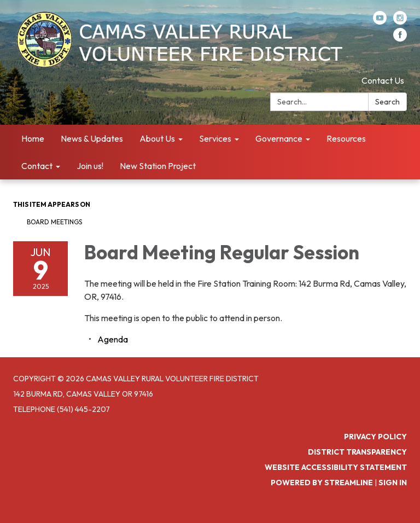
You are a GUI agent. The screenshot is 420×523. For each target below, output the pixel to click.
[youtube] (380, 21)
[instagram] (400, 21)
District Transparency (357, 452)
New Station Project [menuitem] (158, 166)
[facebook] (400, 38)
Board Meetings (54, 222)
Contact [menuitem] (37, 166)
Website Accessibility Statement (336, 467)
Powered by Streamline (322, 483)
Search (387, 102)
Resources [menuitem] (346, 138)
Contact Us (383, 80)
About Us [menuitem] (157, 138)
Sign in (393, 483)
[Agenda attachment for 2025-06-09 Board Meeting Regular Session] (113, 339)
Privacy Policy (375, 437)
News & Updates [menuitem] (92, 138)
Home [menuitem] (33, 138)
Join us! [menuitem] (90, 166)
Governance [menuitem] (279, 138)
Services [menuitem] (215, 138)
